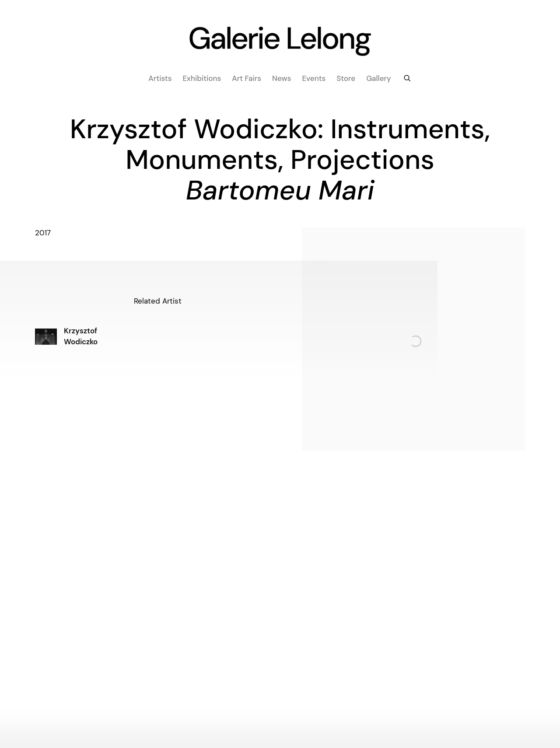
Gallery (379, 78)
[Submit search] (408, 77)
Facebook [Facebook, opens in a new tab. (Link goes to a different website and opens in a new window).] (259, 701)
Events (314, 78)
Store (346, 78)
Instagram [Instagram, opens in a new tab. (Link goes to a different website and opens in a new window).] (273, 701)
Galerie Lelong (280, 42)
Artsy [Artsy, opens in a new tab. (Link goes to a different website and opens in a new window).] (301, 701)
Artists (160, 78)
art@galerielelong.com (180, 599)
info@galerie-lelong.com (363, 599)
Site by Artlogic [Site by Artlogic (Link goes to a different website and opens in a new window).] (129, 725)
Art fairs (247, 78)
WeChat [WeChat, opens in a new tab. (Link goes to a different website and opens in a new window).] (287, 701)
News (282, 78)
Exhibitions (202, 78)
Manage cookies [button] (509, 725)
